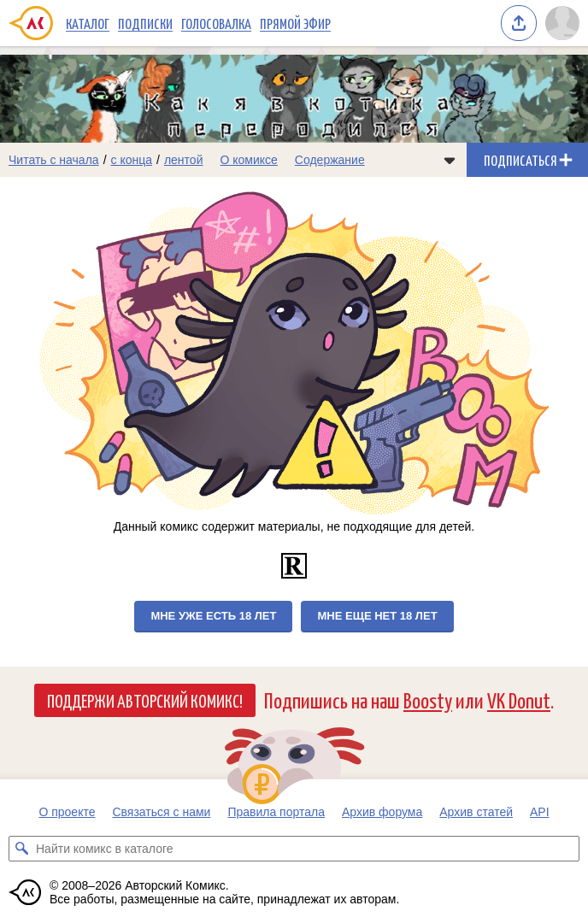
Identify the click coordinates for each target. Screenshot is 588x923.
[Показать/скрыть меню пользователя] (562, 23)
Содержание (330, 160)
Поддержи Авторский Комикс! (145, 700)
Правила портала (276, 812)
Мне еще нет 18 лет (377, 616)
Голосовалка (216, 23)
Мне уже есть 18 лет (213, 616)
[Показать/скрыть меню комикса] (450, 160)
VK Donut (519, 700)
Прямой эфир (295, 23)
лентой (184, 160)
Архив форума (382, 812)
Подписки (145, 23)
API (540, 812)
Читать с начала (54, 160)
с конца (132, 160)
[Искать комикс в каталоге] (21, 849)
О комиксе (248, 160)
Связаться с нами (161, 812)
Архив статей (476, 812)
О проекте (67, 812)
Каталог (88, 23)
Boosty (428, 700)
